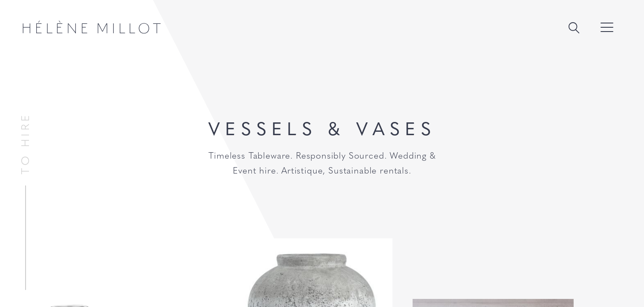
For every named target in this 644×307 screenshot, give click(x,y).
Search (574, 28)
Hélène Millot (92, 27)
